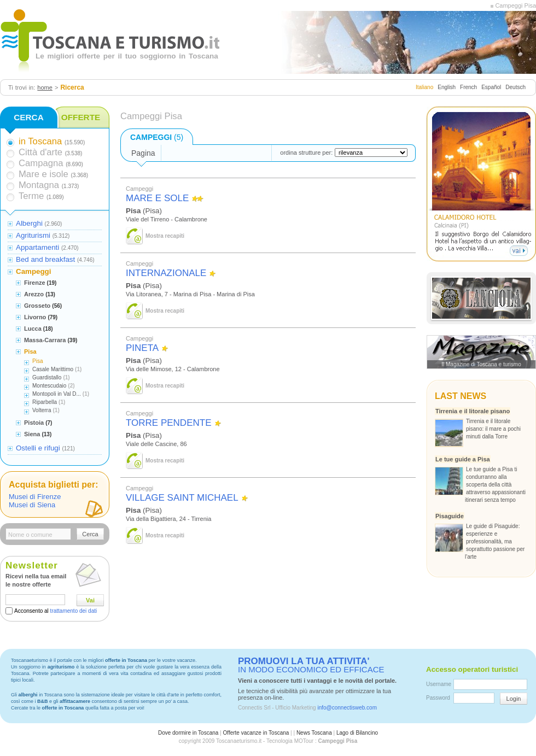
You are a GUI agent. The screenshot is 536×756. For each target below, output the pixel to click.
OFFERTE (81, 117)
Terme (31, 196)
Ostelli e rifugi (38, 448)
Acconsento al (56, 611)
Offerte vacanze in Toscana (256, 733)
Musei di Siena (32, 505)
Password (438, 698)
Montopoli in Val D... (57, 394)
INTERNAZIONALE (166, 273)
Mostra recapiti (165, 236)
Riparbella (45, 402)
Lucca (33, 329)
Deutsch (515, 87)
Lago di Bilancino (357, 733)
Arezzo (34, 294)
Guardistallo (47, 377)
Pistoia (34, 423)
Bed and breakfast (45, 259)
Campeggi (33, 271)
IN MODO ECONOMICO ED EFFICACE (311, 665)
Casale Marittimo (53, 369)
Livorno (35, 317)
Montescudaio (49, 386)
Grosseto (37, 306)
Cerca (90, 534)
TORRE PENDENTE (169, 423)
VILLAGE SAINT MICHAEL (182, 498)
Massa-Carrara (45, 340)
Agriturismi (33, 235)
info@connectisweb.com (347, 708)
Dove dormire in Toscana (188, 733)
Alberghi (29, 223)
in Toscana (40, 141)
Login (514, 699)
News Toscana (314, 733)
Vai (90, 600)
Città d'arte (40, 152)
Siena (32, 434)
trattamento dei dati (74, 611)
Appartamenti (37, 247)
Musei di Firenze (35, 497)
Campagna (41, 163)
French (468, 87)
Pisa (30, 351)
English (447, 87)
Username (439, 684)
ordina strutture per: (306, 153)
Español (491, 87)
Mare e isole (43, 174)
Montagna (39, 185)
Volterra (42, 410)
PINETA (142, 348)
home (45, 87)
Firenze (35, 283)
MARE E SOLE (157, 198)
